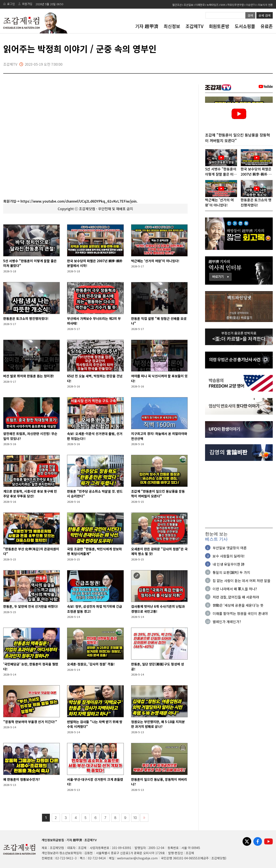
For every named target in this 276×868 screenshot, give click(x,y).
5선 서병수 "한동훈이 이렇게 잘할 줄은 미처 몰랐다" (30, 263)
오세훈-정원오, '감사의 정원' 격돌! (91, 664)
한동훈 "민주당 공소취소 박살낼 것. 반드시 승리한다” (95, 494)
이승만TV (251, 5)
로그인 (11, 4)
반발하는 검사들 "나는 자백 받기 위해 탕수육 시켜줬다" (95, 724)
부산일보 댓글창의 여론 (230, 548)
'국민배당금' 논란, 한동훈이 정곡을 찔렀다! (31, 666)
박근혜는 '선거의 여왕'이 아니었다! (155, 261)
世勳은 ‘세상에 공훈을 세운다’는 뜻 (238, 606)
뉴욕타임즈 (212, 5)
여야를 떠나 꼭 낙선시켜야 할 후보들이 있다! (159, 378)
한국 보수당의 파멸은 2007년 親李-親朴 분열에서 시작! (95, 263)
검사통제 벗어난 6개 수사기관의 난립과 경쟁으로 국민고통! (158, 609)
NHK (223, 5)
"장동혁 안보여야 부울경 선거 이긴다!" (30, 722)
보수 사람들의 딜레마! (229, 556)
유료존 (267, 26)
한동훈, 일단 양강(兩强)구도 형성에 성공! (158, 666)
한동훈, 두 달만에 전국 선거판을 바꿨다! (31, 606)
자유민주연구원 (236, 5)
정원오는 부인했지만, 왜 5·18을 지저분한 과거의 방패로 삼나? (158, 724)
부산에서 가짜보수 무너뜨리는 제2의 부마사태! (94, 321)
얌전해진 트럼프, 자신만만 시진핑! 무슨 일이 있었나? (30, 436)
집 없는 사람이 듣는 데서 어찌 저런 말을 (241, 581)
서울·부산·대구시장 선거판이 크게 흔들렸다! (95, 782)
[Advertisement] (239, 495)
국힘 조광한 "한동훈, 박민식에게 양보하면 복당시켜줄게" (94, 551)
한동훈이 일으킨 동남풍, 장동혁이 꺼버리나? (159, 782)
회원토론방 (219, 26)
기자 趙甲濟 (147, 26)
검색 (250, 15)
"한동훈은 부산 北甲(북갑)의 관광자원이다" (31, 551)
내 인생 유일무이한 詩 (229, 565)
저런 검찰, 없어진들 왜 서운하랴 (236, 597)
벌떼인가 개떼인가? (227, 622)
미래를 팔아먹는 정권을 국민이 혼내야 (240, 614)
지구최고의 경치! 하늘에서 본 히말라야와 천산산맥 (159, 436)
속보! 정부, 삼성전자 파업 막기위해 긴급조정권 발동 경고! (95, 609)
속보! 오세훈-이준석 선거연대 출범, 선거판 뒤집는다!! (95, 436)
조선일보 (188, 5)
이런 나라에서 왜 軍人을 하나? (235, 589)
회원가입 (27, 4)
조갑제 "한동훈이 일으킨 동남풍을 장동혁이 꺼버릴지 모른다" (158, 494)
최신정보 (172, 26)
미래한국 (200, 5)
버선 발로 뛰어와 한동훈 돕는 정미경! (29, 376)
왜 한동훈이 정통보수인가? (22, 779)
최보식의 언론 (265, 5)
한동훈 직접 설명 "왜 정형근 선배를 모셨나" (159, 321)
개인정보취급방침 (53, 840)
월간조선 (177, 5)
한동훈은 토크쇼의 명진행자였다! (26, 318)
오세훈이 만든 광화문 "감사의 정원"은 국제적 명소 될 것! (159, 551)
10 (135, 818)
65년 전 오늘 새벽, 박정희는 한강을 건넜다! (95, 378)
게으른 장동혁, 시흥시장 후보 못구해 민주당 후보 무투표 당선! (30, 494)
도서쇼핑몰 (245, 26)
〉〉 (144, 818)
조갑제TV (194, 26)
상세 (265, 15)
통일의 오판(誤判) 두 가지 (231, 573)
